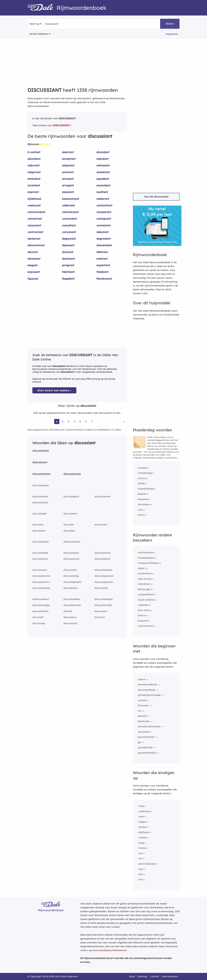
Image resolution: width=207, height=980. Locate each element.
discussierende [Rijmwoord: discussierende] (72, 605)
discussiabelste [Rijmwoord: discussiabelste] (103, 570)
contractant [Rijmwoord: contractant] (35, 232)
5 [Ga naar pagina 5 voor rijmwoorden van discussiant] (80, 421)
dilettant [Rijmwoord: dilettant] (102, 252)
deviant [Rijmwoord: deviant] (33, 252)
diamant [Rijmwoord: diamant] (68, 252)
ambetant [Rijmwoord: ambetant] (103, 172)
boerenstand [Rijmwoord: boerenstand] (70, 199)
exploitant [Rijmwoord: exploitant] (103, 265)
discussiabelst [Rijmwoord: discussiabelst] (41, 542)
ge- (140, 742)
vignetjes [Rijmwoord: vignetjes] (143, 605)
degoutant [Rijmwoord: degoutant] (69, 239)
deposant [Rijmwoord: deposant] (68, 245)
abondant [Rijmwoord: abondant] (103, 152)
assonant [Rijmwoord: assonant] (68, 192)
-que (140, 869)
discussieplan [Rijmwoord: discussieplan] (71, 553)
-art (140, 858)
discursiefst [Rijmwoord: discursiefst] (70, 570)
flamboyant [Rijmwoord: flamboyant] (104, 279)
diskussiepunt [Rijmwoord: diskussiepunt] (102, 559)
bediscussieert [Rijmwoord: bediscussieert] (41, 599)
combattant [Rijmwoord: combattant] (104, 205)
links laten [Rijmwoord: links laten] (144, 610)
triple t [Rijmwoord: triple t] (142, 568)
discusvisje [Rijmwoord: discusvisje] (39, 623)
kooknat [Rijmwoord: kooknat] (143, 621)
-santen (142, 827)
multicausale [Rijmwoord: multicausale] (145, 552)
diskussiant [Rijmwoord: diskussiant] (40, 462)
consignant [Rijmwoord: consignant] (104, 219)
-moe (141, 806)
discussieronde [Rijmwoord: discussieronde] (103, 605)
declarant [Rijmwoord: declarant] (34, 239)
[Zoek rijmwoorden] (61, 24)
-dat (140, 874)
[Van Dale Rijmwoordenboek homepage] (42, 8)
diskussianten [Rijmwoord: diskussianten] (103, 496)
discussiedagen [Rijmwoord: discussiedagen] (104, 599)
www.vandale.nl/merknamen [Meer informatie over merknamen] (110, 950)
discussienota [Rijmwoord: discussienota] (40, 496)
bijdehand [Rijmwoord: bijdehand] (34, 199)
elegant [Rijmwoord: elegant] (33, 265)
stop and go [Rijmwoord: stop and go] (145, 579)
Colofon (154, 976)
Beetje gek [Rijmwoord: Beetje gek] (144, 589)
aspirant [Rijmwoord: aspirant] (33, 192)
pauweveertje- (146, 737)
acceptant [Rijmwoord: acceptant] (69, 159)
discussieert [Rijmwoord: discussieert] (70, 514)
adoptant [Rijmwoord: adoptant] (68, 165)
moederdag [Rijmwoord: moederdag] (145, 473)
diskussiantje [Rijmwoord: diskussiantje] (40, 502)
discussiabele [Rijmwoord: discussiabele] (40, 553)
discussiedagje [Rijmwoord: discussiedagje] (41, 605)
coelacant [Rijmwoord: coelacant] (34, 205)
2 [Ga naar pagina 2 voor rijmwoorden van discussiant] (63, 421)
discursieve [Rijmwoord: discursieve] (70, 617)
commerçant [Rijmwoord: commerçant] (70, 212)
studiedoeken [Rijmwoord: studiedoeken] (146, 558)
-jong (141, 843)
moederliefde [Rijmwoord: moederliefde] (146, 489)
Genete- (143, 716)
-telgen (142, 822)
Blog (132, 976)
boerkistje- (144, 721)
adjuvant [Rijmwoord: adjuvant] (34, 165)
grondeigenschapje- (150, 695)
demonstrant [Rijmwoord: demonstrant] (36, 245)
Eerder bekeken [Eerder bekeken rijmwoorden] (39, 34)
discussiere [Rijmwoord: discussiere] (39, 531)
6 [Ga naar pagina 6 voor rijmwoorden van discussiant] (86, 421)
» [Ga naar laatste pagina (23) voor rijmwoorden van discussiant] (124, 421)
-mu (140, 879)
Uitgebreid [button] (172, 34)
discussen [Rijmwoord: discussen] (38, 525)
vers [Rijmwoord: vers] (140, 510)
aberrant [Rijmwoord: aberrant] (68, 152)
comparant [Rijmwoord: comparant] (104, 212)
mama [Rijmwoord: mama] (142, 478)
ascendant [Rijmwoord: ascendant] (103, 185)
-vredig (142, 837)
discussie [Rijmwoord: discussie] (69, 525)
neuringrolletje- (147, 690)
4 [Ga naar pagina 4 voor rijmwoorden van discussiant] (74, 421)
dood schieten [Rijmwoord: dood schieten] (146, 600)
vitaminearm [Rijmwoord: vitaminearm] (145, 626)
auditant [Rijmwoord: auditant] (102, 192)
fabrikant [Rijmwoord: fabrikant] (68, 272)
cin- (140, 711)
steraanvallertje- (148, 684)
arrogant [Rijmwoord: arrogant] (68, 185)
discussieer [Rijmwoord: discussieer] (101, 525)
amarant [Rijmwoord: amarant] (68, 172)
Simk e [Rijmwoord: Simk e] (142, 615)
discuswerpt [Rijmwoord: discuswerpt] (70, 623)
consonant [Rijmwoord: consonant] (34, 225)
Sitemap (142, 976)
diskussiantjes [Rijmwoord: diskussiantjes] (72, 542)
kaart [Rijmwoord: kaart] (141, 515)
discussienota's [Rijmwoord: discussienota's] (41, 582)
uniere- (142, 679)
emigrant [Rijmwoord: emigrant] (68, 265)
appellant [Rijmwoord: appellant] (103, 179)
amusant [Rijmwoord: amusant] (68, 179)
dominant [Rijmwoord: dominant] (68, 259)
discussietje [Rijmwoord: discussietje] (101, 588)
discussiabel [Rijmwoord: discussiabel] (39, 514)
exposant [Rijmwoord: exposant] (34, 272)
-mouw (142, 848)
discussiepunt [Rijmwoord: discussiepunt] (71, 496)
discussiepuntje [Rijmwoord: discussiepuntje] (41, 588)
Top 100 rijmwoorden (156, 197)
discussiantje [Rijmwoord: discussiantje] (72, 474)
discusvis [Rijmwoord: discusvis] (100, 617)
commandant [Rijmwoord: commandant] (36, 212)
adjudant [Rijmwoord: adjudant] (103, 159)
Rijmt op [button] (34, 24)
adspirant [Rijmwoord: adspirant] (34, 172)
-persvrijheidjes (147, 864)
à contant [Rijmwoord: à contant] (34, 152)
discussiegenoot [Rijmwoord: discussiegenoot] (104, 576)
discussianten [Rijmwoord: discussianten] (41, 474)
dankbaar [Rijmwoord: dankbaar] (144, 504)
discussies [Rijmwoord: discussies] (69, 531)
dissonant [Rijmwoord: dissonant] (34, 259)
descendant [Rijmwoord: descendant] (104, 245)
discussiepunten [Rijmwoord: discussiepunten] (104, 582)
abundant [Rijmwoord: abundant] (34, 159)
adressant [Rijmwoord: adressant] (103, 165)
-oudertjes (144, 811)
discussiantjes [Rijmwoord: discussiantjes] (41, 485)
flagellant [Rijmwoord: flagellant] (68, 279)
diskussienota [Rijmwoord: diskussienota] (71, 559)
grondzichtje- (146, 747)
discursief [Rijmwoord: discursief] (38, 617)
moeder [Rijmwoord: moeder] (142, 468)
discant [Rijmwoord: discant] (68, 611)
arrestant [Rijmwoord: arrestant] (34, 185)
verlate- (143, 700)
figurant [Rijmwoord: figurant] (33, 279)
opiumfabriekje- (147, 753)
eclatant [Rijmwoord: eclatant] (102, 259)
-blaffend (143, 832)
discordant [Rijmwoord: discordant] (101, 611)
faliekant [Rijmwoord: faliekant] (102, 272)
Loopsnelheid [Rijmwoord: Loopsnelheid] (146, 594)
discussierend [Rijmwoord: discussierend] (102, 553)
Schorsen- (144, 705)
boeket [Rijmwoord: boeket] (142, 494)
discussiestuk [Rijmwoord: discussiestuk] (40, 559)
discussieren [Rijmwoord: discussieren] (71, 588)
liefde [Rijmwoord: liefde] (141, 483)
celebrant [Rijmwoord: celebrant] (103, 199)
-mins (141, 816)
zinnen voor (54, 125)
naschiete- (144, 732)
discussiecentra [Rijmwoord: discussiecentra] (41, 576)
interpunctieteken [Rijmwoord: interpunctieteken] (148, 563)
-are (140, 853)
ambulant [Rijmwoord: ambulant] (34, 179)
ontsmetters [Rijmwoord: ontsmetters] (145, 573)
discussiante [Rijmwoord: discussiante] (41, 451)
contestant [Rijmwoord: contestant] (104, 225)
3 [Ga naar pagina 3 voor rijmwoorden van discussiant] (68, 421)
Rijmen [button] (170, 24)
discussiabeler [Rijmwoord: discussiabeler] (72, 599)
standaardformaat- (150, 726)
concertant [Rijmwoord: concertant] (35, 219)
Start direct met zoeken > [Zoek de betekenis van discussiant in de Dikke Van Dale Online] (54, 390)
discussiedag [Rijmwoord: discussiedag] (71, 576)
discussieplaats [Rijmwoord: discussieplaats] (72, 582)
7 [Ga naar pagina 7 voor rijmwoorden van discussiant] (92, 421)
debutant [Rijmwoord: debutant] (103, 232)
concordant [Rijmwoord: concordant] (70, 219)
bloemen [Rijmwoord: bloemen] (143, 499)
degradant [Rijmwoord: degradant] (104, 239)
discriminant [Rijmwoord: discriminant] (40, 570)
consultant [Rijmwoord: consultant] (69, 225)
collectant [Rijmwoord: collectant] (68, 205)
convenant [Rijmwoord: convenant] (69, 232)
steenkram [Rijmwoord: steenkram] (144, 584)
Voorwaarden (170, 976)
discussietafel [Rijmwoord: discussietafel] (40, 611)
